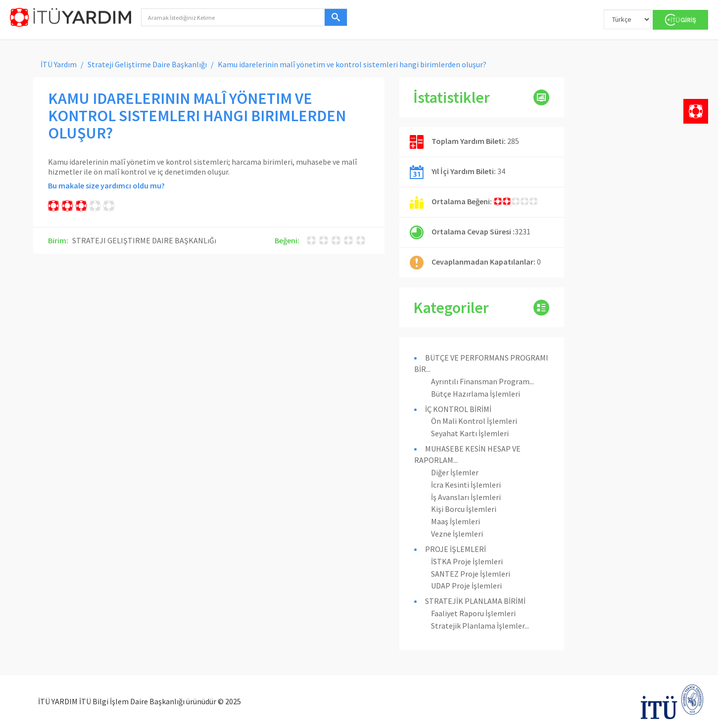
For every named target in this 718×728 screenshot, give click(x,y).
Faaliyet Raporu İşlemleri (473, 613)
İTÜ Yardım (59, 64)
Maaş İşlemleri (455, 521)
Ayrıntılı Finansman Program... (482, 381)
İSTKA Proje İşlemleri (467, 561)
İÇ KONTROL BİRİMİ (458, 409)
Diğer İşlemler (455, 472)
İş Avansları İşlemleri (466, 497)
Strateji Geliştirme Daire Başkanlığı (147, 64)
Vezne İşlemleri (457, 534)
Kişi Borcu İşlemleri (464, 509)
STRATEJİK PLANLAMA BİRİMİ (475, 601)
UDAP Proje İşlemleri (466, 586)
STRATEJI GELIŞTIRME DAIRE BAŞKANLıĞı (144, 240)
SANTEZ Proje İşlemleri (471, 574)
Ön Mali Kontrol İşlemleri (474, 421)
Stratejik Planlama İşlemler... (480, 626)
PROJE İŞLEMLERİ (455, 549)
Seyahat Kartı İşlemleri (470, 433)
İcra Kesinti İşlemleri (466, 485)
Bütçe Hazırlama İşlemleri (476, 394)
